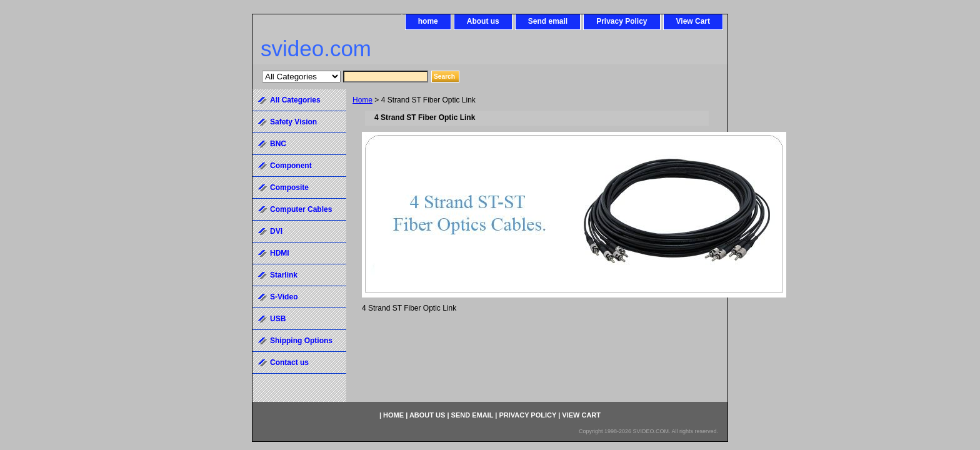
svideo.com (316, 48)
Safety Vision (293, 122)
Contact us (289, 362)
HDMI (280, 253)
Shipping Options (301, 341)
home (428, 21)
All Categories (295, 100)
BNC (278, 144)
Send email (548, 21)
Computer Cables (301, 209)
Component (291, 166)
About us (483, 21)
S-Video (284, 297)
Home (362, 100)
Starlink (284, 275)
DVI (276, 231)
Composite (289, 187)
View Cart (693, 21)
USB (278, 319)
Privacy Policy (622, 21)
